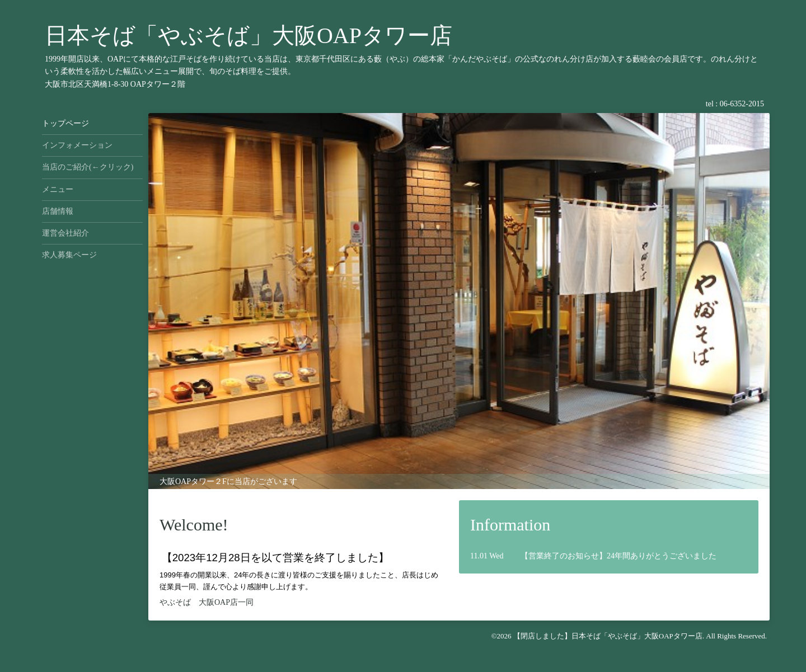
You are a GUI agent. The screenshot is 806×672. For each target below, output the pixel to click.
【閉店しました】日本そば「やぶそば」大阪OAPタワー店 (608, 636)
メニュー (58, 189)
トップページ (65, 123)
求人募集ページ (69, 255)
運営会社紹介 (65, 233)
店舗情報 (58, 211)
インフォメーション (77, 145)
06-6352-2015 (742, 104)
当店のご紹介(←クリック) (88, 167)
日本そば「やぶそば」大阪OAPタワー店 (249, 36)
